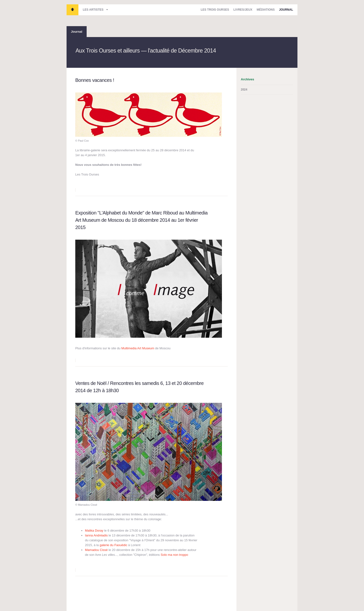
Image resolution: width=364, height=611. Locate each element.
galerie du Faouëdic (114, 545)
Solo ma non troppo (174, 555)
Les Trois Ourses (72, 10)
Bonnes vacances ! (95, 80)
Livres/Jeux (243, 10)
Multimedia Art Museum (138, 348)
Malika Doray (95, 531)
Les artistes (93, 10)
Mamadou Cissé (96, 550)
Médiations (266, 10)
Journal (286, 10)
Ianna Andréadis (96, 535)
